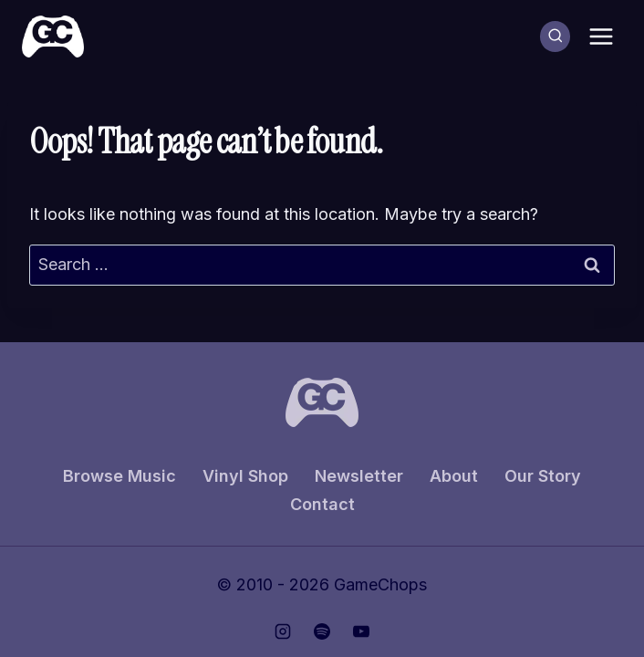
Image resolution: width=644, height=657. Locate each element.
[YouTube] (361, 631)
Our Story (543, 476)
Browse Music (119, 476)
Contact (322, 504)
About (454, 476)
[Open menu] (601, 36)
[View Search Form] (556, 36)
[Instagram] (283, 631)
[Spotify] (322, 631)
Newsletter (359, 476)
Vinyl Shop (245, 476)
